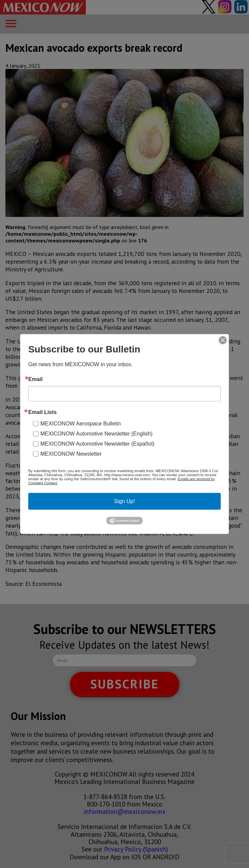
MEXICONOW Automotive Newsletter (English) (96, 433)
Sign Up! (124, 501)
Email (35, 379)
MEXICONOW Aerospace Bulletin (81, 423)
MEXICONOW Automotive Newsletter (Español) (97, 443)
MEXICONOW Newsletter (71, 454)
